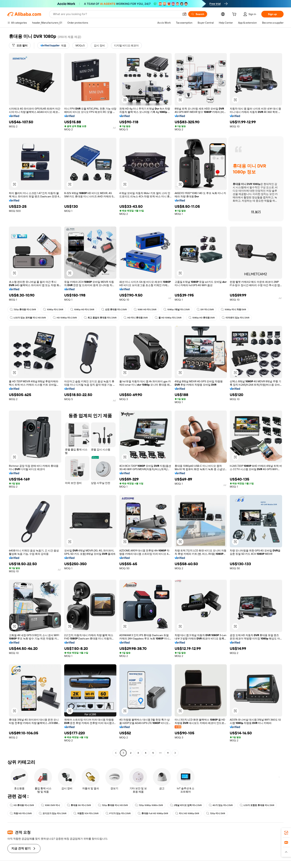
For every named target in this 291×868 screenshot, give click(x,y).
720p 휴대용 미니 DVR (23, 310)
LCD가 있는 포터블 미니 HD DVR (28, 318)
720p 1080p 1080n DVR (149, 805)
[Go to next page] (175, 753)
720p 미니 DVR (216, 813)
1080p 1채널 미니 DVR (177, 310)
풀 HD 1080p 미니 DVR (168, 318)
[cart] (235, 15)
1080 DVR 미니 (50, 805)
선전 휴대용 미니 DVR (114, 310)
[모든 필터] (20, 45)
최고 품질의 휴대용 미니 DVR (100, 318)
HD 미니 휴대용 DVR (136, 318)
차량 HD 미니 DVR (21, 813)
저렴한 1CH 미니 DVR (86, 813)
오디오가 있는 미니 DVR (53, 813)
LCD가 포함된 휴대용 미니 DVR (257, 805)
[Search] (198, 14)
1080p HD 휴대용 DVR (202, 318)
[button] (184, 14)
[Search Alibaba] (116, 14)
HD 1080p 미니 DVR (65, 318)
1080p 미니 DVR (53, 310)
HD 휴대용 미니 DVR (22, 805)
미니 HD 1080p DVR (187, 813)
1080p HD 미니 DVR (82, 310)
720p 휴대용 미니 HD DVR (113, 805)
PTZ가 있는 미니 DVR (118, 813)
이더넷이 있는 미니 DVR (236, 318)
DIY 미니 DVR (205, 310)
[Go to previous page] (116, 753)
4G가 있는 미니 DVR (221, 805)
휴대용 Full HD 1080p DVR (153, 813)
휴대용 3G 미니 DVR (79, 805)
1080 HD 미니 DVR (145, 310)
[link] (286, 833)
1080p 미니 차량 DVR (233, 310)
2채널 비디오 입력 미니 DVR (186, 805)
